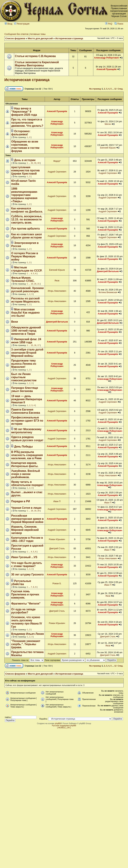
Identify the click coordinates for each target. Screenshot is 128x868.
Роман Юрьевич (57, 539)
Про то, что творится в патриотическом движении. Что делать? (27, 123)
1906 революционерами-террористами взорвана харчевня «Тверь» (25, 195)
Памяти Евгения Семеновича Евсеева (26, 411)
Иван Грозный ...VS (24, 557)
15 (32, 345)
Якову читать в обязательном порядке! (27, 483)
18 (32, 511)
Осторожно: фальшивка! (21, 133)
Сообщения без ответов (16, 34)
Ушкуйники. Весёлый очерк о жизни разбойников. (26, 474)
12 (115, 89)
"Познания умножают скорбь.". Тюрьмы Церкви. (26, 644)
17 (39, 345)
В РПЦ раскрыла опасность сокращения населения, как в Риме (27, 455)
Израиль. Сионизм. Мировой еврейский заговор (25, 530)
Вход (8, 24)
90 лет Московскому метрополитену (26, 431)
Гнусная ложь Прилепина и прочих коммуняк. (25, 594)
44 (39, 163)
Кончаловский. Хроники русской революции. (27, 290)
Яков (57, 281)
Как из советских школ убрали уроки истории (27, 236)
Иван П (57, 501)
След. (120, 89)
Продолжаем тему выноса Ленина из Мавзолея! (24, 364)
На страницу (95, 89)
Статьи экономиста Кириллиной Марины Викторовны (37, 64)
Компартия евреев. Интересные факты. (25, 465)
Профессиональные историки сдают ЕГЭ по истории (27, 421)
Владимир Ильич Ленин (28, 634)
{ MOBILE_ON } (64, 728)
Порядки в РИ (21, 501)
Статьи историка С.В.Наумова (35, 56)
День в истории (25, 160)
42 (32, 163)
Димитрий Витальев (108, 271)
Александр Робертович (106, 58)
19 (32, 284)
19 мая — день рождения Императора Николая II (27, 399)
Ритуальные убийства (21, 583)
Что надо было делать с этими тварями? (27, 565)
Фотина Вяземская (108, 292)
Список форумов (15, 38)
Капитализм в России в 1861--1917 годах (27, 539)
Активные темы (38, 34)
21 (39, 284)
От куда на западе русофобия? (23, 611)
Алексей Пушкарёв (107, 69)
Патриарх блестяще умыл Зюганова (25, 389)
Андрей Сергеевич (57, 172)
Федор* (57, 161)
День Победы (23, 447)
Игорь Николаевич (57, 291)
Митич (108, 124)
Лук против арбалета (25, 229)
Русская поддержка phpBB (64, 725)
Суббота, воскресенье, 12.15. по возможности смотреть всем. (27, 219)
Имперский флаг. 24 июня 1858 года (26, 341)
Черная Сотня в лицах (26, 508)
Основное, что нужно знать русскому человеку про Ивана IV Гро (27, 622)
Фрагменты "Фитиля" (26, 604)
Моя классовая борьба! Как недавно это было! (25, 313)
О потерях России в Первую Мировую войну (25, 256)
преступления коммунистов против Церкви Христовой (25, 170)
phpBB (58, 723)
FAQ (109, 24)
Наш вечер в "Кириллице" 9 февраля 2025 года (24, 112)
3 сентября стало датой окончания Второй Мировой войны (27, 353)
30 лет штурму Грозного (27, 574)
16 (35, 345)
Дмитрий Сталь (57, 548)
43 (35, 163)
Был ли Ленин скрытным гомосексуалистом (24, 377)
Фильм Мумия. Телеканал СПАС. (23, 279)
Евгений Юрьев (108, 148)
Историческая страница (69, 38)
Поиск (119, 24)
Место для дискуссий (40, 38)
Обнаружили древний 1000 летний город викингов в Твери (26, 331)
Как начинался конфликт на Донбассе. (27, 210)
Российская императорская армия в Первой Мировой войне (27, 519)
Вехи (15, 322)
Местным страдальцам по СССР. (27, 269)
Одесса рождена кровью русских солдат (27, 439)
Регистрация (22, 24)
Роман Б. (57, 584)
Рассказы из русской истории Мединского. (26, 300)
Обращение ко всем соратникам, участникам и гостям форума (25, 146)
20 (35, 284)
